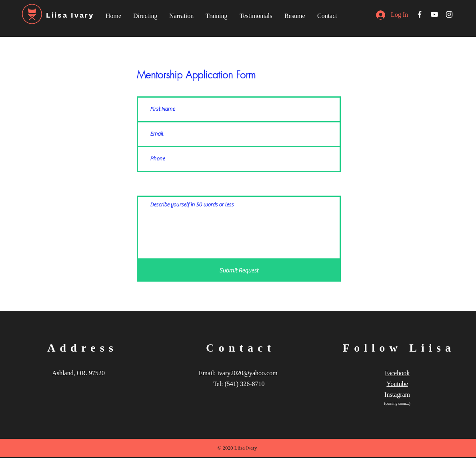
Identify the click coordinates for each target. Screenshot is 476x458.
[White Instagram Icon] (449, 14)
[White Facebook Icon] (420, 14)
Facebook (397, 373)
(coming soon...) (397, 403)
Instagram (397, 395)
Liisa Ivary (70, 15)
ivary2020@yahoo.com (247, 373)
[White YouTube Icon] (434, 14)
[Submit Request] (239, 271)
